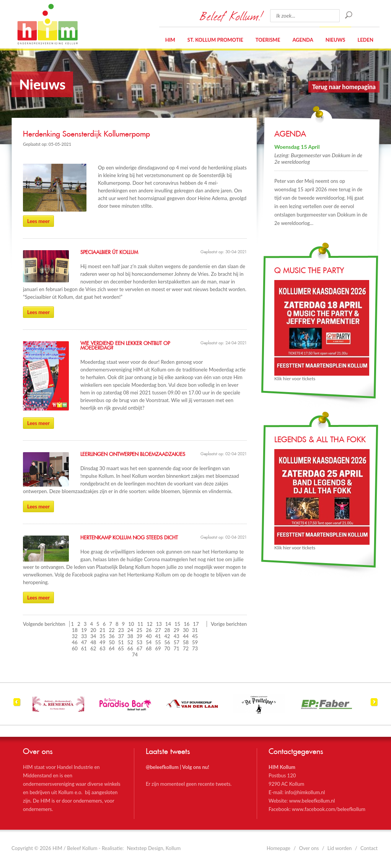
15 (177, 624)
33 (84, 636)
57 (177, 642)
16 (187, 624)
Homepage (279, 848)
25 (139, 630)
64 (112, 648)
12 (150, 624)
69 (158, 648)
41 (158, 636)
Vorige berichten (229, 624)
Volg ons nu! (196, 767)
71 (177, 648)
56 (167, 642)
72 (186, 648)
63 (102, 648)
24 (130, 630)
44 (186, 636)
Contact (369, 848)
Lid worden (340, 848)
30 (186, 630)
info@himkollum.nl (305, 792)
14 (168, 624)
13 (159, 624)
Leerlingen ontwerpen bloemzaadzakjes (133, 454)
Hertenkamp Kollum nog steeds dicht (129, 538)
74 (135, 655)
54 (149, 642)
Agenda (303, 40)
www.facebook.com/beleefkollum (329, 809)
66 (130, 648)
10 (131, 624)
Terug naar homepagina (344, 87)
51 (121, 642)
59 (195, 642)
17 (196, 624)
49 (102, 642)
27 (158, 630)
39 (139, 636)
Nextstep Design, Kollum (154, 848)
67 (139, 648)
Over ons (309, 848)
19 (84, 630)
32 (75, 636)
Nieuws (336, 40)
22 (112, 630)
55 (158, 642)
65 (121, 648)
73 (195, 648)
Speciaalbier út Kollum (109, 252)
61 (84, 648)
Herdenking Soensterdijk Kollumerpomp (86, 134)
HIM (47, 24)
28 (167, 630)
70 (167, 648)
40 (149, 636)
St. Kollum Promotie (215, 40)
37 (121, 636)
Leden (365, 40)
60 (75, 648)
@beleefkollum (162, 767)
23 (121, 630)
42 (167, 636)
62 (93, 648)
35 (102, 636)
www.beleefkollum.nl (312, 801)
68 (149, 648)
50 (112, 642)
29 (177, 630)
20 (93, 630)
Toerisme (268, 40)
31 (195, 630)
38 (130, 636)
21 (102, 630)
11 (140, 624)
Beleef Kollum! (231, 16)
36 (112, 636)
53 (139, 642)
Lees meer (38, 221)
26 (149, 630)
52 (130, 642)
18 (75, 630)
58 (186, 642)
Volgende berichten (44, 624)
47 (84, 642)
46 (75, 642)
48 (93, 642)
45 (195, 636)
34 (93, 636)
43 (177, 636)
